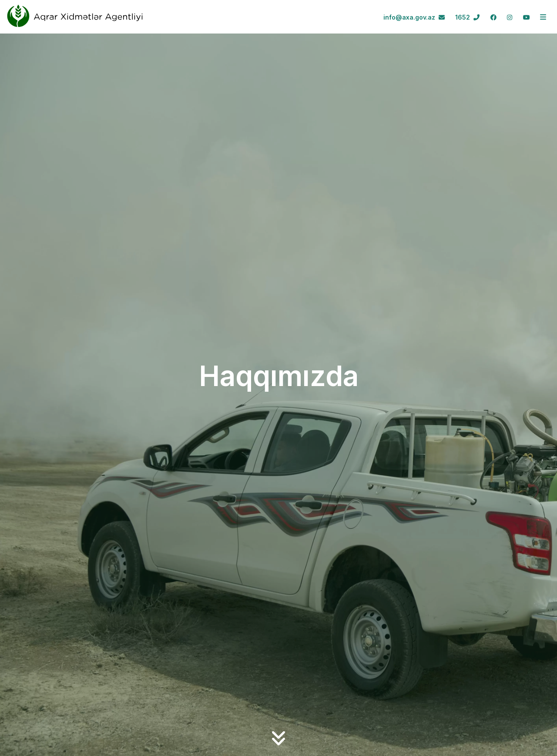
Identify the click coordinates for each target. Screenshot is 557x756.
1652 (467, 17)
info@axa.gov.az (414, 17)
